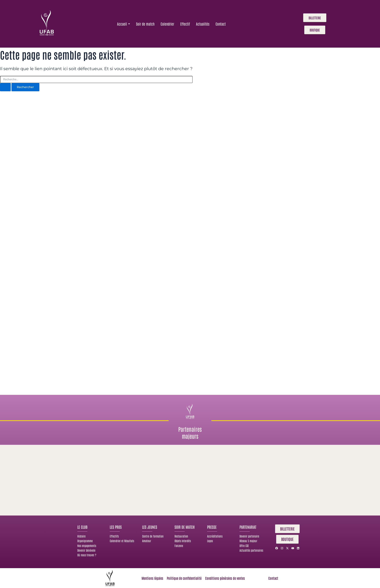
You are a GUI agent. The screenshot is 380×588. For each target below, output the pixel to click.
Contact (273, 578)
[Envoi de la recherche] (5, 87)
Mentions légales (150, 578)
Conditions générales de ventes (226, 578)
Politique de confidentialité (183, 578)
